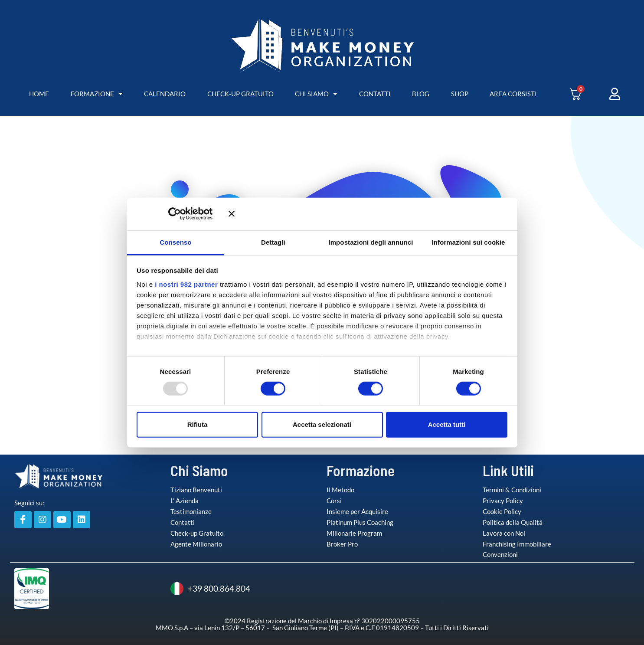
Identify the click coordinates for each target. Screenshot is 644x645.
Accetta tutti (447, 424)
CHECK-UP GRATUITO (240, 94)
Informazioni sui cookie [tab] (469, 242)
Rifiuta (198, 424)
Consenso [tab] (175, 242)
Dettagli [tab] (273, 242)
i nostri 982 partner (186, 284)
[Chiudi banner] (368, 214)
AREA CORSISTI (513, 94)
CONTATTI (375, 94)
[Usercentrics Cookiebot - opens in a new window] (187, 214)
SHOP (460, 94)
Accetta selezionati (322, 424)
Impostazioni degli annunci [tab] (371, 242)
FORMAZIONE (97, 94)
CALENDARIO (165, 94)
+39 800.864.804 (210, 589)
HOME (39, 94)
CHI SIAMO (316, 94)
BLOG (421, 94)
